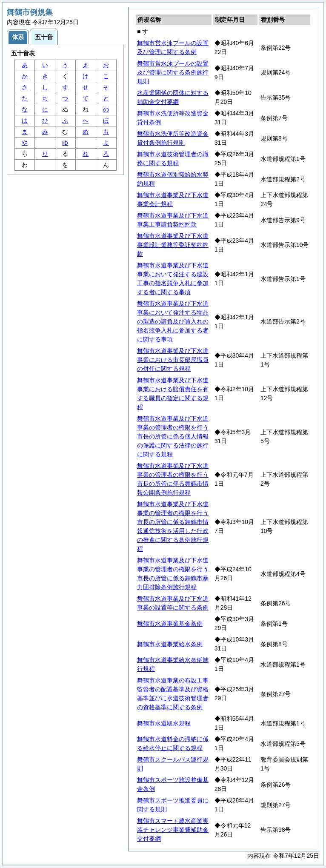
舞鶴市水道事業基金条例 (170, 624)
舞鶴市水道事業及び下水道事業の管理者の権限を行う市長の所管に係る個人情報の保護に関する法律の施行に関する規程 (173, 436)
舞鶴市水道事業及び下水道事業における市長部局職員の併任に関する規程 (173, 360)
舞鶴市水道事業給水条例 (170, 644)
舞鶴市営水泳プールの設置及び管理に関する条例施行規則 (173, 72)
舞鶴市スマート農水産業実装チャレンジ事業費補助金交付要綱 (173, 830)
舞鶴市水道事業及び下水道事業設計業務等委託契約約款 (173, 245)
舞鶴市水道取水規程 (164, 723)
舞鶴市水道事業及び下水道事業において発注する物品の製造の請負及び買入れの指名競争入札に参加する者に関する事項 (173, 321)
